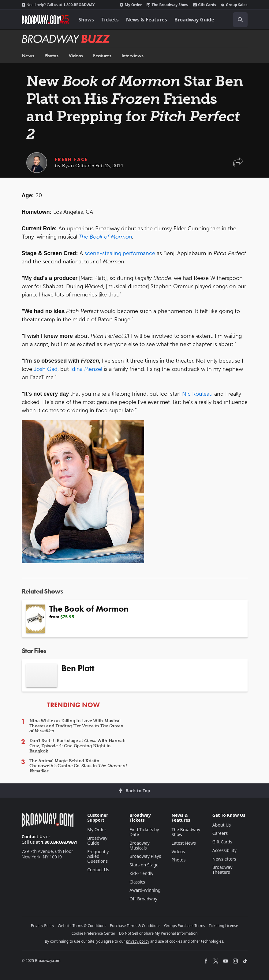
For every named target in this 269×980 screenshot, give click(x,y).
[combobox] (238, 20)
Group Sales (234, 5)
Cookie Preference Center (93, 933)
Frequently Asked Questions (98, 856)
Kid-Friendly (141, 873)
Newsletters (224, 859)
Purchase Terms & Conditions (135, 926)
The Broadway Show (167, 5)
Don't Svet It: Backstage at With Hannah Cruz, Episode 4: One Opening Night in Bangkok (78, 746)
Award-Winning (145, 890)
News (28, 56)
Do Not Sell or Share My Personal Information (158, 933)
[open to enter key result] (240, 20)
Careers (220, 833)
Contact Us (33, 837)
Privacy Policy (43, 926)
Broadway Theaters (222, 870)
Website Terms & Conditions (82, 926)
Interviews (133, 56)
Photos (51, 56)
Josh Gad (46, 369)
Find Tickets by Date (144, 832)
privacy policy (138, 941)
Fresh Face (71, 159)
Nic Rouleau (197, 394)
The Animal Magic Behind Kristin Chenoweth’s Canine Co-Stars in (78, 766)
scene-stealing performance (120, 253)
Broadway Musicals (140, 845)
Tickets (110, 20)
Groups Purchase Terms (185, 926)
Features (102, 56)
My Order (131, 5)
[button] (238, 165)
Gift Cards (205, 5)
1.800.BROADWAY (58, 5)
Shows (86, 20)
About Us (222, 825)
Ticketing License (223, 926)
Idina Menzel (86, 369)
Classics (137, 882)
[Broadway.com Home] (45, 20)
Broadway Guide (194, 20)
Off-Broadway (143, 899)
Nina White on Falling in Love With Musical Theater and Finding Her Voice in (77, 726)
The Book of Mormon (105, 237)
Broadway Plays (145, 856)
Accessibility (224, 850)
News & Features (147, 20)
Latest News (184, 843)
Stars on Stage (144, 865)
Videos (76, 56)
